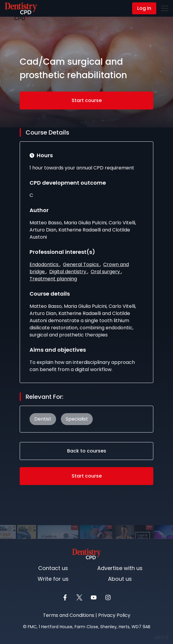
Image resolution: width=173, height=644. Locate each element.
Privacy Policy (114, 615)
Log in (144, 8)
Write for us (53, 579)
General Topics (81, 265)
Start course (87, 101)
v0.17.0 (163, 637)
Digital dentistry (68, 272)
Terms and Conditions (69, 615)
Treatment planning (53, 279)
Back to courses (87, 451)
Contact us (53, 568)
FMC (32, 627)
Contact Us (19, 9)
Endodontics (45, 265)
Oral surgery (106, 272)
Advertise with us (120, 568)
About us (120, 579)
